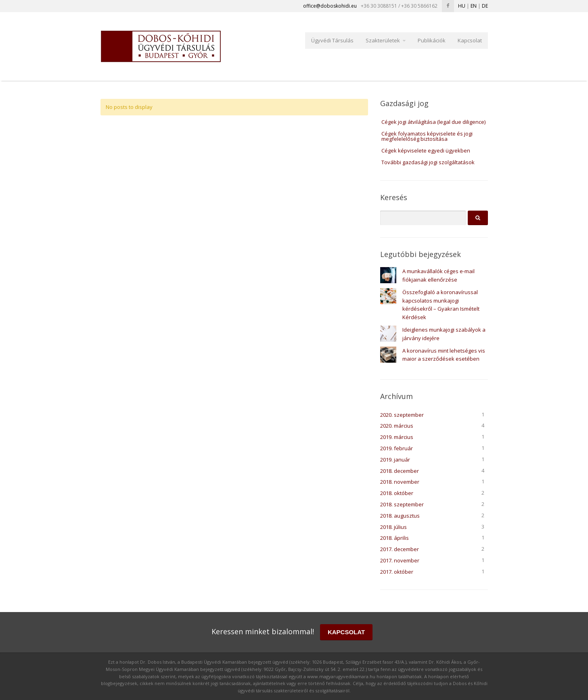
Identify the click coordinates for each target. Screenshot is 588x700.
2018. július (393, 527)
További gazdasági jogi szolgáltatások (428, 162)
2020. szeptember (402, 415)
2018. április (394, 538)
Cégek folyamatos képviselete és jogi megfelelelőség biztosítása (427, 136)
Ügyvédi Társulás (332, 40)
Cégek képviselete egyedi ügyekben (426, 150)
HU (462, 6)
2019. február (397, 448)
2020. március (397, 426)
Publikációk (432, 40)
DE (485, 6)
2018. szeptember (402, 504)
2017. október (397, 572)
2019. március (397, 437)
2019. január (395, 460)
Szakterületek (383, 40)
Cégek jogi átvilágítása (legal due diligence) (433, 122)
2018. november (400, 482)
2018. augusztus (400, 516)
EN (474, 6)
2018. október (397, 493)
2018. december (400, 471)
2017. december (400, 549)
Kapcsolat (470, 40)
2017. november (400, 560)
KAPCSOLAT (346, 632)
